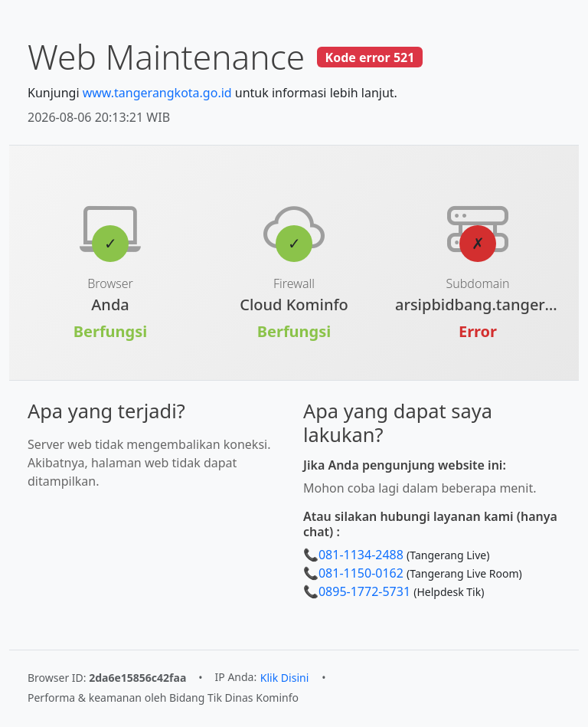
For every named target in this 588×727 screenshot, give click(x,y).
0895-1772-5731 (364, 591)
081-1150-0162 (361, 573)
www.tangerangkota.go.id (157, 93)
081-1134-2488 (361, 555)
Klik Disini (284, 678)
